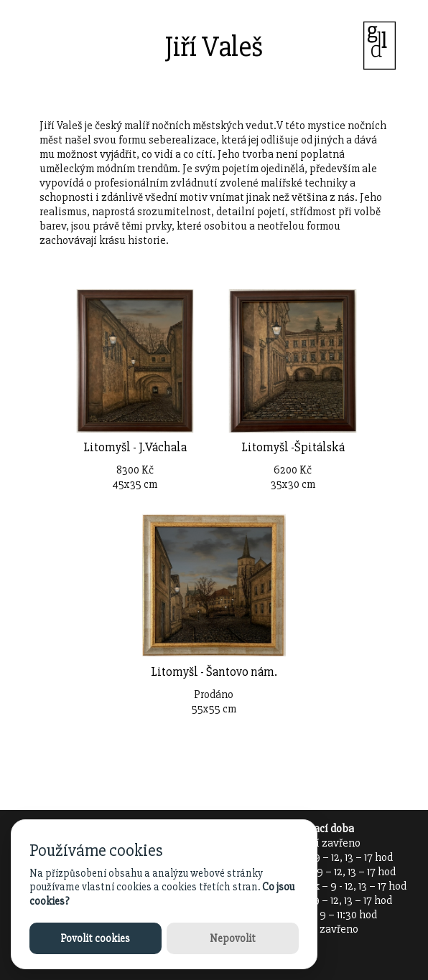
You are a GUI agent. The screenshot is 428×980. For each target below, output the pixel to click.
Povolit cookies (95, 938)
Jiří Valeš (214, 47)
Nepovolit (233, 938)
